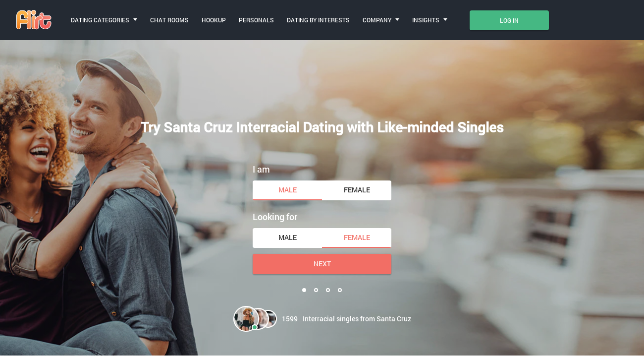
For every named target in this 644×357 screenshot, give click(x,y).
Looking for (275, 217)
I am (261, 169)
